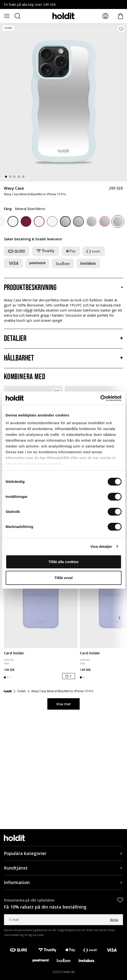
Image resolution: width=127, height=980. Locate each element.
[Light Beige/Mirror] (92, 221)
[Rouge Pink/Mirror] (105, 221)
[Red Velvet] (26, 221)
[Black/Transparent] (13, 221)
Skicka (114, 920)
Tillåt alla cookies (64, 562)
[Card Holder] (41, 602)
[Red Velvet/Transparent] (39, 221)
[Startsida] (8, 691)
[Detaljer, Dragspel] (63, 339)
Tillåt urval (63, 578)
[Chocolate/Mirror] (78, 221)
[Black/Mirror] (65, 221)
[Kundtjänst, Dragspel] (63, 868)
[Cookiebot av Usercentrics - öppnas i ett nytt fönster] (100, 398)
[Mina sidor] (105, 16)
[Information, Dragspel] (63, 882)
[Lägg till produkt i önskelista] (121, 29)
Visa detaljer (101, 546)
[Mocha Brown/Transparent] (52, 221)
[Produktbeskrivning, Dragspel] (63, 288)
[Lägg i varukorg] (69, 676)
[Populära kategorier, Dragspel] (63, 853)
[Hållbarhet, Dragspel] (63, 358)
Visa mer (63, 704)
